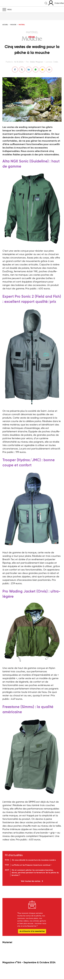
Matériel (22, 25)
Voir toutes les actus (31, 881)
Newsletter (32, 905)
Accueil (5, 25)
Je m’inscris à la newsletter (32, 931)
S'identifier (59, 3)
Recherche (46, 3)
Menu (10, 10)
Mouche (13, 25)
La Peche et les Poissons (23, 3)
